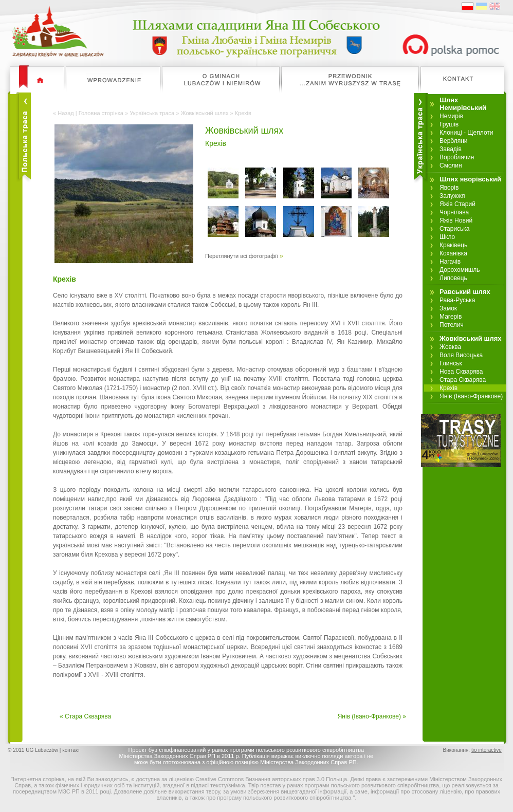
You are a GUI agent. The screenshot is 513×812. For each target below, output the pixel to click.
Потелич (452, 325)
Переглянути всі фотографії (242, 256)
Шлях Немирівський (463, 104)
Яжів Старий (457, 204)
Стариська (455, 229)
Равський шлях (465, 292)
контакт (71, 750)
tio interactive (487, 750)
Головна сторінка (101, 113)
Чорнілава (454, 212)
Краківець (453, 245)
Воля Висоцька (461, 355)
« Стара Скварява (85, 716)
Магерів (451, 317)
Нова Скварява (461, 372)
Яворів (449, 188)
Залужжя (452, 196)
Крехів (448, 388)
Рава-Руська (457, 300)
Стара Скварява (463, 380)
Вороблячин (457, 157)
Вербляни (454, 141)
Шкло (447, 237)
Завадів (451, 149)
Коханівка (453, 253)
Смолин (451, 165)
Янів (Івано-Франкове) (471, 396)
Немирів (451, 116)
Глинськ (451, 363)
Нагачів (450, 262)
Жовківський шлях (204, 113)
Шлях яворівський (470, 179)
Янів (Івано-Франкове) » (372, 716)
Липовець (453, 278)
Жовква (450, 347)
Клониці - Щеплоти (466, 133)
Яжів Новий (456, 220)
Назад (66, 113)
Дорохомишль (460, 270)
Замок (448, 308)
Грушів (449, 124)
